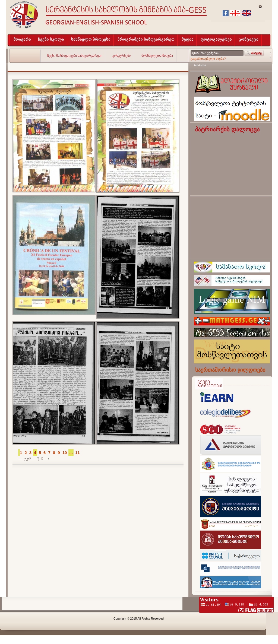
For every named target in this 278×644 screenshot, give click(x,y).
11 (78, 453)
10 (65, 453)
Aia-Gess (200, 65)
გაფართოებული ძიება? (208, 59)
